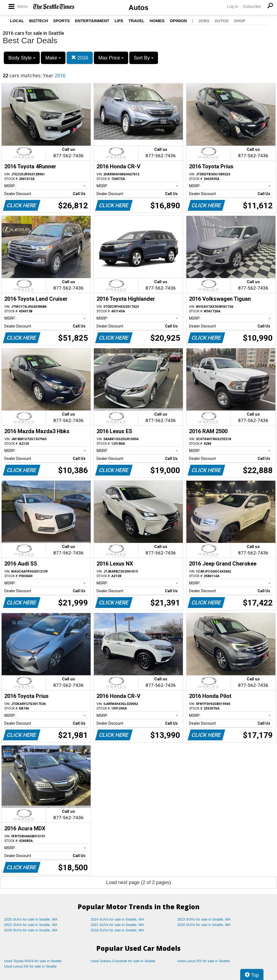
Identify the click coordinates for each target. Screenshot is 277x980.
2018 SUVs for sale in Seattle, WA (117, 930)
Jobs (204, 21)
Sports (61, 21)
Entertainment (92, 21)
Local (17, 21)
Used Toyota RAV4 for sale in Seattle (33, 961)
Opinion (178, 21)
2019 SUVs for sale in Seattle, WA (31, 930)
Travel (136, 21)
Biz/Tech (39, 21)
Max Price (111, 58)
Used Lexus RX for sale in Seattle (203, 961)
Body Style (22, 58)
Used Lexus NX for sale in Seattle (30, 966)
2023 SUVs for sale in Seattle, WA (204, 919)
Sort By (144, 58)
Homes (157, 21)
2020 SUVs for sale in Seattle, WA (204, 925)
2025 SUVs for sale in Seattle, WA (31, 919)
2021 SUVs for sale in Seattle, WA (117, 925)
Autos (138, 8)
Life (119, 21)
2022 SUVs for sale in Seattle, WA (31, 925)
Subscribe (252, 6)
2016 (80, 58)
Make (53, 58)
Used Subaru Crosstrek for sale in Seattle (123, 961)
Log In (233, 6)
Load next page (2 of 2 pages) (138, 882)
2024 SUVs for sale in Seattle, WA (117, 919)
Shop (240, 21)
